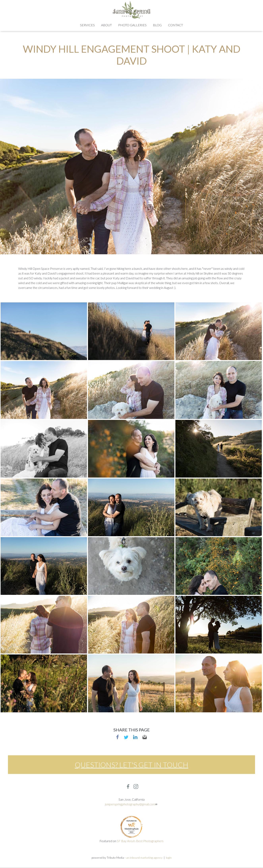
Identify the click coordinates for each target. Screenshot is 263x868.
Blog (157, 25)
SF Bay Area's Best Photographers (140, 841)
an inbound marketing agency (144, 858)
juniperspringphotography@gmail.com (131, 804)
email (145, 737)
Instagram (136, 786)
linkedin (135, 737)
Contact (175, 25)
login (169, 858)
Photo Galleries (132, 25)
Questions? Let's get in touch (132, 765)
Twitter (126, 737)
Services (87, 25)
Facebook (118, 737)
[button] (44, 331)
